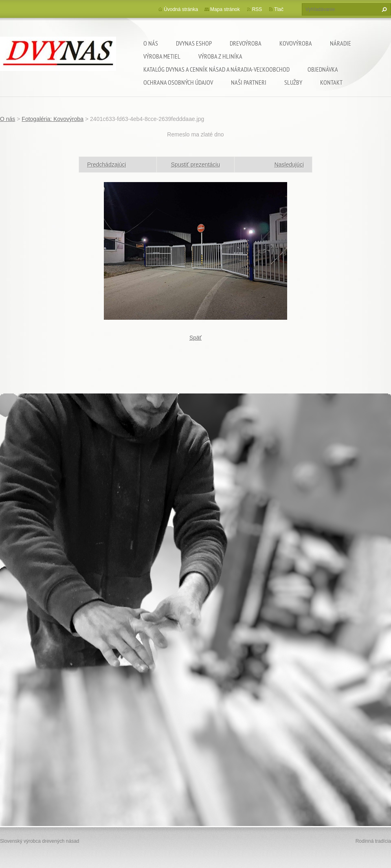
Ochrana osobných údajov (178, 82)
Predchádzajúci (107, 165)
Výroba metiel (162, 56)
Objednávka (323, 69)
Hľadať (383, 9)
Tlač (279, 9)
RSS (257, 9)
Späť (195, 338)
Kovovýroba (296, 43)
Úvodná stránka (181, 9)
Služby (293, 82)
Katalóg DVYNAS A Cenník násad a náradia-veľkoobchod (216, 69)
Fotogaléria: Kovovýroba (53, 119)
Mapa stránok (225, 9)
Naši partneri (249, 82)
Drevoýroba (246, 43)
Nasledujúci (289, 165)
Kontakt (331, 82)
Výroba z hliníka (220, 56)
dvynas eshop (194, 43)
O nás (151, 43)
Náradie (340, 43)
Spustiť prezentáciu (195, 165)
